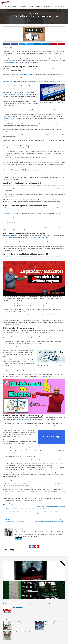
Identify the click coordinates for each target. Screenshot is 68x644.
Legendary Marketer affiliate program (21, 210)
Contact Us (63, 7)
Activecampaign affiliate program (18, 431)
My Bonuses (24, 7)
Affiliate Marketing (48, 7)
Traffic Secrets (6, 118)
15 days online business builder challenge (38, 238)
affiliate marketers (14, 62)
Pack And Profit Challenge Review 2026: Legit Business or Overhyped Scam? (23, 622)
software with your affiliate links (10, 343)
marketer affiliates (48, 315)
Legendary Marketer (7, 213)
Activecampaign (6, 418)
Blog (56, 7)
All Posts (19, 539)
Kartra (4, 330)
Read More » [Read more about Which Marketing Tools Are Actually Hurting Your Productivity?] (15, 635)
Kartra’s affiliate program (8, 336)
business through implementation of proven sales (16, 94)
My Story (31, 7)
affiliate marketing (7, 61)
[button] (10, 44)
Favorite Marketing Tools (14, 7)
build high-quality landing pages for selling (23, 74)
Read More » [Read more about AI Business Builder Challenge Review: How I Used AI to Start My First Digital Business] (47, 625)
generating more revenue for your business (18, 98)
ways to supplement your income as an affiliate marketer (38, 473)
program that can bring (19, 369)
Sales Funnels (38, 7)
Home (5, 7)
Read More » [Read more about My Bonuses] (16, 609)
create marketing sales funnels (58, 69)
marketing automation (24, 420)
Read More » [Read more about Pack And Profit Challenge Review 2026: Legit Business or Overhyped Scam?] (15, 625)
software (49, 115)
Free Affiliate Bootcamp (20, 159)
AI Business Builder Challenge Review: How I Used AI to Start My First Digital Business (55, 622)
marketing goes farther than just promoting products (18, 480)
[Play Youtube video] (34, 278)
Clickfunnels (5, 69)
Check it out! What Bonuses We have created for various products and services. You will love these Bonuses (31, 604)
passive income (30, 369)
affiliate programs (12, 236)
